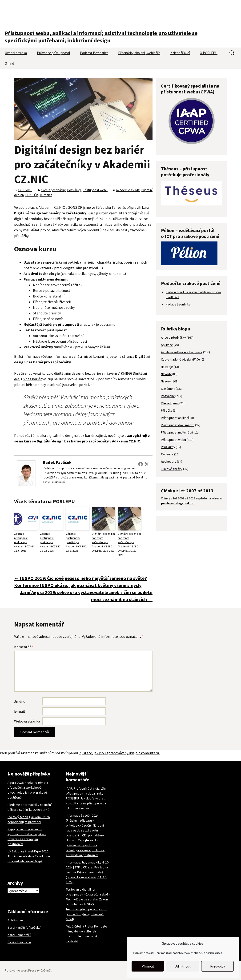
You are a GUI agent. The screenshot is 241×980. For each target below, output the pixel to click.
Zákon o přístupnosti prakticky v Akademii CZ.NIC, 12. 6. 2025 (76, 542)
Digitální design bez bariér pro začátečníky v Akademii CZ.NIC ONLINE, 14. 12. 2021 (129, 544)
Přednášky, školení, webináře (139, 53)
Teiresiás (46, 195)
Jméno (20, 701)
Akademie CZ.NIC (128, 190)
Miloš (69, 926)
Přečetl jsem (170, 403)
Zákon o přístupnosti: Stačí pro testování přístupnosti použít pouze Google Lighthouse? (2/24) (87, 909)
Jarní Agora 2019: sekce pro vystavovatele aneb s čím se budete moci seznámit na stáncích (86, 596)
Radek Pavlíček (57, 462)
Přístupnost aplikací (175, 418)
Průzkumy (168, 447)
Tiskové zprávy (172, 469)
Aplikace (167, 345)
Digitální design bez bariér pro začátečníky (50, 213)
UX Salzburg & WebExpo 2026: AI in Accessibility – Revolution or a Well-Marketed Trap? (29, 856)
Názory (166, 381)
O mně (9, 63)
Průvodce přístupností (53, 53)
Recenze (167, 454)
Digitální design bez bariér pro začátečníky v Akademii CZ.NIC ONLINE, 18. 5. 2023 (104, 542)
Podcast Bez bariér (94, 53)
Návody (166, 374)
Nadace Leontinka (178, 304)
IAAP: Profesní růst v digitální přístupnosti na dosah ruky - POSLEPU (86, 793)
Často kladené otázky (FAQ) (180, 359)
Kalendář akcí (180, 53)
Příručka (167, 410)
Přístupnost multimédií (177, 432)
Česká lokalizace (19, 942)
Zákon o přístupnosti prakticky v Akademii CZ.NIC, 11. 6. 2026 (25, 542)
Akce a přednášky (53, 190)
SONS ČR (32, 195)
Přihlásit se (15, 920)
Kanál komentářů (19, 935)
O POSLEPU (209, 53)
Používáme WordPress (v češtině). (28, 970)
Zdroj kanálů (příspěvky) (24, 928)
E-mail (20, 711)
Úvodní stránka (16, 53)
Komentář (24, 647)
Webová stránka (27, 721)
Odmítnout (183, 966)
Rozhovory (169, 462)
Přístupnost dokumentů (178, 425)
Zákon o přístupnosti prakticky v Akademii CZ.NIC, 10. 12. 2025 (51, 542)
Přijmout (148, 966)
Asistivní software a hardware (182, 352)
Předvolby (218, 966)
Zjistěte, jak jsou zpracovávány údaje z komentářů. (120, 753)
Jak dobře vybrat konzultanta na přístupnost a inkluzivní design (86, 803)
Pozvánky (74, 190)
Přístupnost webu (95, 190)
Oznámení (168, 389)
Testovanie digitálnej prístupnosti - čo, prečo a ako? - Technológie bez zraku (88, 894)
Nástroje (167, 367)
